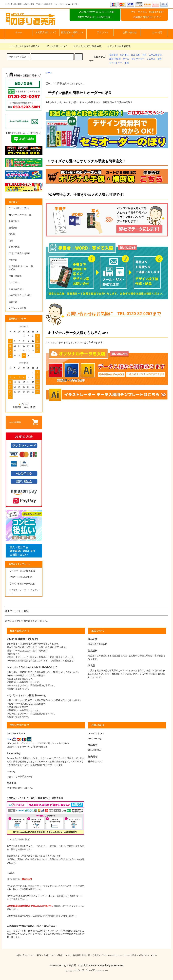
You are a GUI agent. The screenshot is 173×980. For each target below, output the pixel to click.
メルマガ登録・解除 (133, 955)
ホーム (19, 32)
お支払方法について (46, 32)
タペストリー (116, 63)
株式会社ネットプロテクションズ (44, 886)
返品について (65, 955)
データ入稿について (55, 46)
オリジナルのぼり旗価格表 (85, 46)
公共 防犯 (135, 55)
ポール (126, 59)
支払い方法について (26, 955)
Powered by (86, 971)
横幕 (160, 59)
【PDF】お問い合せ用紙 (20, 577)
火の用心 (124, 55)
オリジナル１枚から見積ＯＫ (23, 46)
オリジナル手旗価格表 (117, 46)
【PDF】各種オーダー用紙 (22, 584)
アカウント (100, 32)
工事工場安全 (155, 55)
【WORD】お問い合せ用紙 (22, 571)
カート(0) (154, 32)
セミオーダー (138, 59)
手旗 (127, 63)
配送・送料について (47, 955)
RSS (147, 955)
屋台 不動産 (115, 59)
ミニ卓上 (151, 59)
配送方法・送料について (73, 34)
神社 (144, 55)
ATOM (154, 955)
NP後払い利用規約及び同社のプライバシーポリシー (32, 896)
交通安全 (114, 55)
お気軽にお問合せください (147, 17)
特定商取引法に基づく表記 (86, 955)
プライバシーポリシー (111, 955)
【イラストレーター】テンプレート (24, 592)
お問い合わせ (127, 32)
